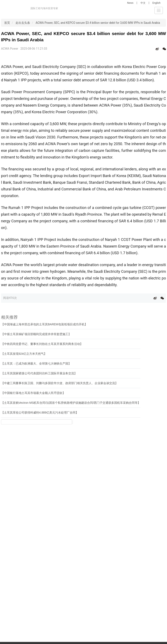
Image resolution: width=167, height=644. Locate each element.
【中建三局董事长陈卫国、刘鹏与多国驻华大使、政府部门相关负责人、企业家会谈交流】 (59, 383)
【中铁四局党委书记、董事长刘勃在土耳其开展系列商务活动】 (42, 344)
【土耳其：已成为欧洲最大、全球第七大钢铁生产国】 (36, 364)
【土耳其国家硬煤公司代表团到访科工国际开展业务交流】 (39, 373)
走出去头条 (23, 23)
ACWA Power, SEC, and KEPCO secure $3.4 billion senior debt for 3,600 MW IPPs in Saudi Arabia (98, 23)
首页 (7, 23)
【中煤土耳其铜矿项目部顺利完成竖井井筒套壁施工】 (36, 334)
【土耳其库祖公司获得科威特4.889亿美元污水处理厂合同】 (40, 413)
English (156, 3)
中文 (143, 3)
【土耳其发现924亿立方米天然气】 (24, 354)
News (130, 3)
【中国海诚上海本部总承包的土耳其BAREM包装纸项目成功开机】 (44, 324)
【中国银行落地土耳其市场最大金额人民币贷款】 (33, 393)
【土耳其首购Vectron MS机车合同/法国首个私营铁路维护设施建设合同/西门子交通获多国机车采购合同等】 (71, 403)
